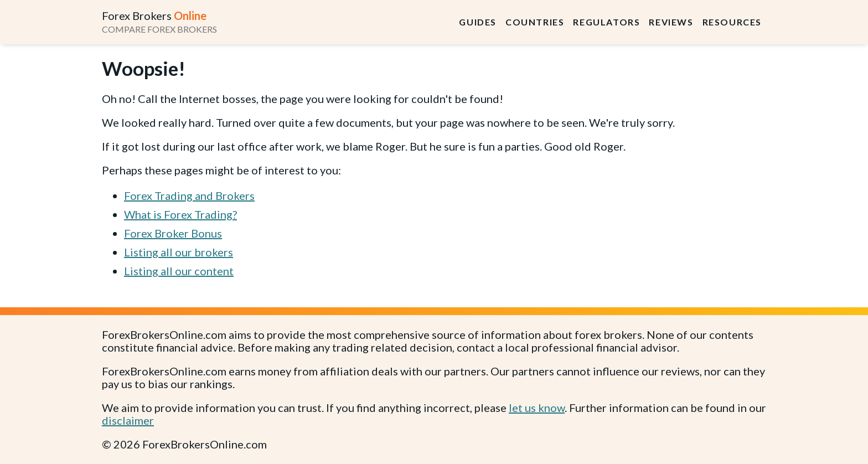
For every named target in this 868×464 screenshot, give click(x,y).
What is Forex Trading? (180, 214)
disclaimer (128, 420)
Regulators (606, 22)
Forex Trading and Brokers (189, 195)
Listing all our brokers (179, 252)
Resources (732, 22)
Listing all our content (179, 271)
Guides (478, 22)
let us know (537, 408)
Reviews (671, 22)
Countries (535, 22)
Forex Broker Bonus (173, 233)
